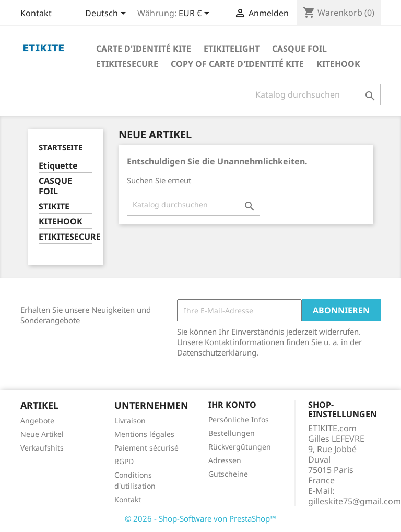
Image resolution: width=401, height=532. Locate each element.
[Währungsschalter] (196, 14)
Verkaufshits (42, 448)
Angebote (37, 421)
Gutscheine (228, 474)
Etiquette (58, 166)
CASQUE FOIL (55, 186)
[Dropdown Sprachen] (107, 14)
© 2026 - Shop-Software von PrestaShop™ (200, 518)
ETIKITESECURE (66, 237)
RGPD (124, 461)
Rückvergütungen (240, 447)
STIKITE (54, 206)
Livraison (130, 421)
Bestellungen (232, 433)
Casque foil (299, 49)
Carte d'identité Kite (144, 49)
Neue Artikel (42, 434)
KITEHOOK (61, 222)
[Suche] (315, 94)
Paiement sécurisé (146, 448)
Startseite (61, 147)
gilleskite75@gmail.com (355, 501)
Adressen (225, 460)
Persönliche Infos (239, 419)
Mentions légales (144, 434)
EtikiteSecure (127, 64)
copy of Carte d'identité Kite (237, 64)
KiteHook (338, 64)
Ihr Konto (232, 405)
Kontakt (36, 13)
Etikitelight (232, 49)
